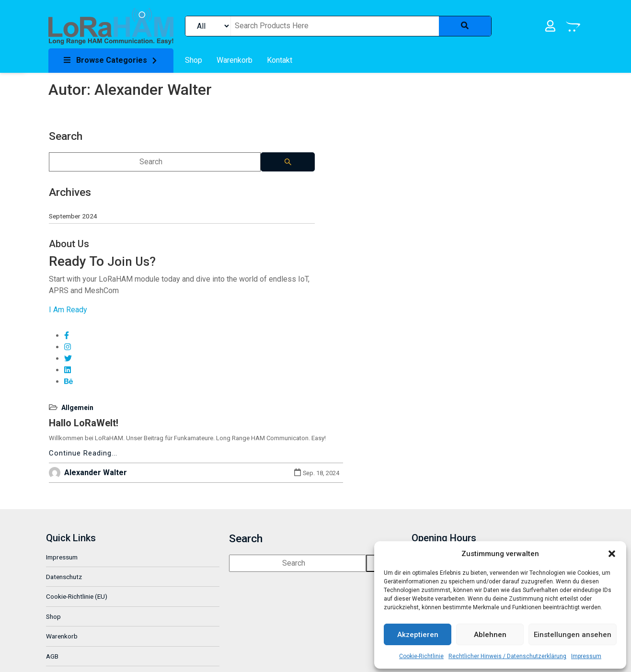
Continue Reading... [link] (219, 184)
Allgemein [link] (213, 127)
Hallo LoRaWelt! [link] (220, 143)
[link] (111, 26)
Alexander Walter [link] (232, 203)
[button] (612, 552)
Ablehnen (490, 633)
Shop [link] (56, 525)
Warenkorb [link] (64, 546)
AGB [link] (55, 565)
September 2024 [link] (73, 209)
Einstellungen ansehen (573, 633)
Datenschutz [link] (66, 486)
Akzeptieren (418, 633)
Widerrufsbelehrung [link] (77, 585)
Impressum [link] (586, 655)
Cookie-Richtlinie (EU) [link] (79, 506)
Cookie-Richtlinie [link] (421, 655)
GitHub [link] (58, 605)
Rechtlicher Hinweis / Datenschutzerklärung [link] (507, 655)
